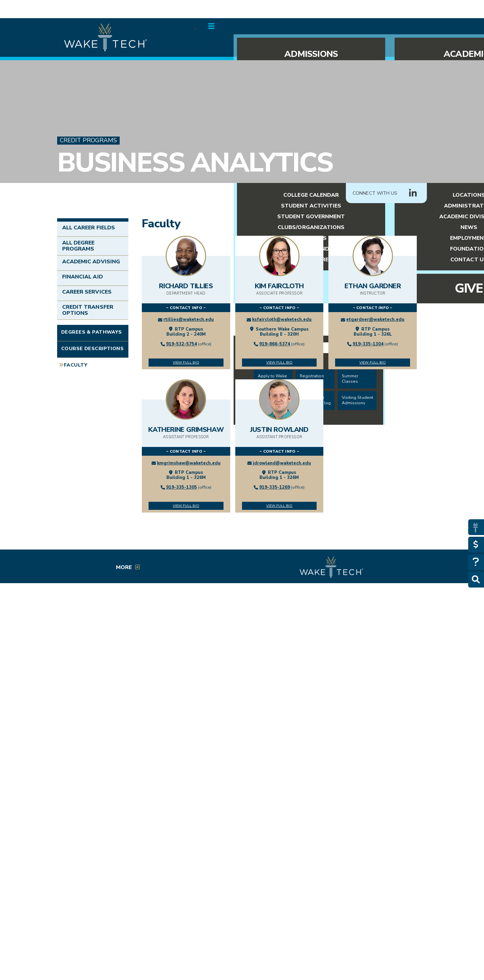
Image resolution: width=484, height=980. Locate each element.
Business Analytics (195, 163)
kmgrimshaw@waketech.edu (189, 463)
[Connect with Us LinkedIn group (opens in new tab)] (413, 193)
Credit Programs (88, 140)
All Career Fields (89, 228)
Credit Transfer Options (88, 310)
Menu (227, 26)
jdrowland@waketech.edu (282, 463)
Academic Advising (91, 262)
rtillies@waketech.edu (189, 319)
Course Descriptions (92, 348)
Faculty (76, 365)
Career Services (87, 292)
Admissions (311, 54)
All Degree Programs (78, 246)
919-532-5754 (182, 344)
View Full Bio (186, 362)
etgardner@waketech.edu (375, 319)
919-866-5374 (275, 344)
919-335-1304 (368, 344)
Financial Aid (83, 277)
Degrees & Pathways (92, 332)
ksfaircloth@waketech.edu (282, 319)
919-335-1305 (182, 487)
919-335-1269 (275, 487)
